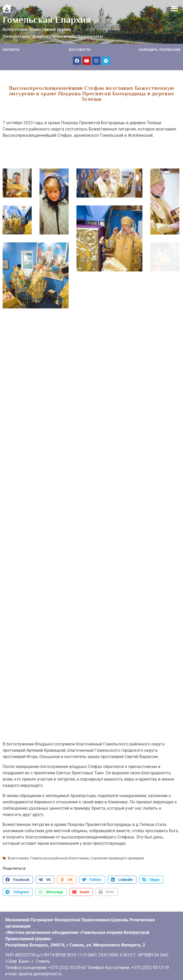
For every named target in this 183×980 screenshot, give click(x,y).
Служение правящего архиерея (117, 858)
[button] (174, 9)
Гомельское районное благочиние (59, 858)
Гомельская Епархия (47, 20)
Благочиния (18, 858)
